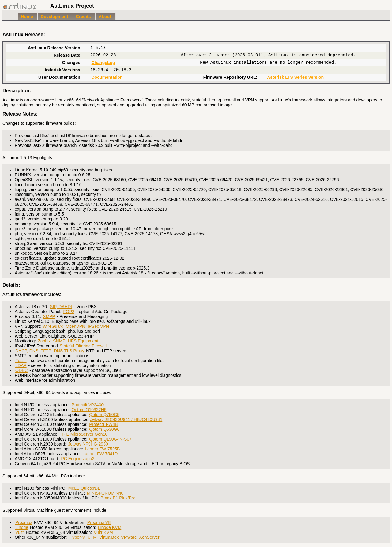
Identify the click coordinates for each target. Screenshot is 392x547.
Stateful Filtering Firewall (83, 346)
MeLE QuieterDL (84, 488)
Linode (22, 527)
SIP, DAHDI (61, 307)
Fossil (21, 361)
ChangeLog (103, 63)
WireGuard (53, 326)
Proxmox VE (99, 522)
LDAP (21, 365)
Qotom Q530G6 (104, 429)
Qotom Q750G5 (104, 415)
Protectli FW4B (103, 424)
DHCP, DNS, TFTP (33, 351)
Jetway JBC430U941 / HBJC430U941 (126, 419)
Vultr (20, 532)
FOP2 (69, 312)
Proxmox (24, 522)
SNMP (59, 341)
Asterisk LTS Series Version (295, 77)
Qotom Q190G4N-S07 (110, 439)
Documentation (107, 77)
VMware (129, 537)
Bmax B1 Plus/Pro (118, 498)
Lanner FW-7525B (102, 449)
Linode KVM (110, 527)
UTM (92, 537)
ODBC (21, 370)
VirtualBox (109, 537)
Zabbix (44, 341)
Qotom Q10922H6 (89, 410)
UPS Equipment (83, 341)
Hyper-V (77, 537)
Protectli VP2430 (88, 405)
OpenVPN (75, 326)
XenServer (149, 537)
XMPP (49, 316)
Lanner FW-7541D (100, 454)
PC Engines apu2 (78, 459)
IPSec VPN (98, 326)
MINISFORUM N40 (105, 493)
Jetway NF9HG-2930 (88, 444)
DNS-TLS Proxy (69, 351)
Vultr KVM (103, 532)
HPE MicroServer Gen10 (84, 434)
